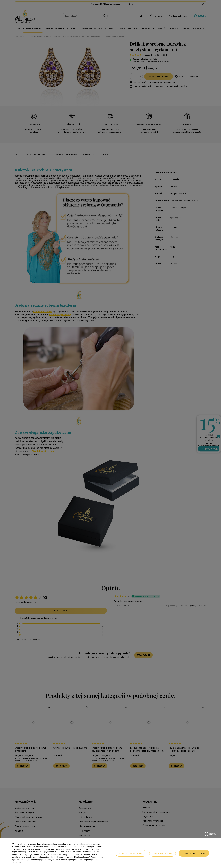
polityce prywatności (90, 849)
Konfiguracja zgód (162, 853)
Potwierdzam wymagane (131, 853)
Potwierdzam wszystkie (194, 853)
